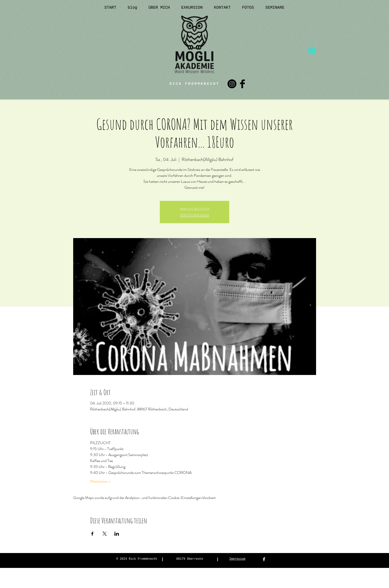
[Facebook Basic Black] (242, 84)
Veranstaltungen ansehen (195, 215)
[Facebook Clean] (264, 559)
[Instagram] (232, 84)
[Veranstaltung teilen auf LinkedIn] (117, 534)
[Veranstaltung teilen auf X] (105, 534)
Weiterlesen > (100, 481)
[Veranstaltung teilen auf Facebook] (92, 534)
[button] (312, 49)
